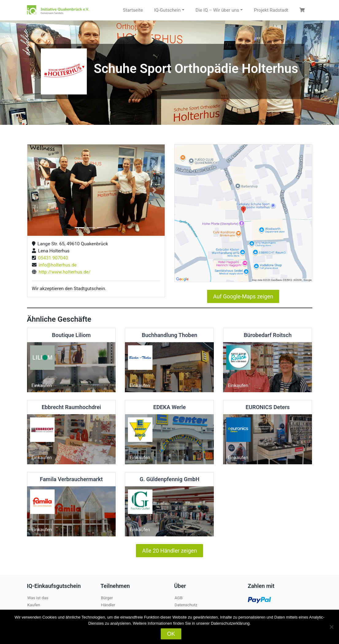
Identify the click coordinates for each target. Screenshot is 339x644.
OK (171, 634)
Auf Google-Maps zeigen (243, 296)
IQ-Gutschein (167, 10)
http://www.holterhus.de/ (64, 272)
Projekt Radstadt (271, 10)
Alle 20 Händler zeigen (169, 551)
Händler (108, 605)
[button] (38, 190)
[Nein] (331, 627)
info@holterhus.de (57, 265)
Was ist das (38, 598)
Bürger (107, 598)
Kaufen (34, 605)
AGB (179, 598)
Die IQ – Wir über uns (217, 10)
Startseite (133, 10)
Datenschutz (186, 605)
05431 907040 (52, 258)
